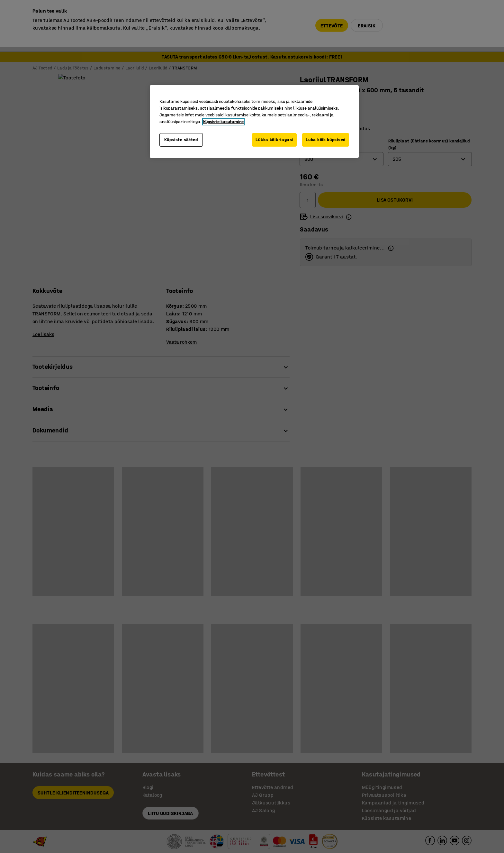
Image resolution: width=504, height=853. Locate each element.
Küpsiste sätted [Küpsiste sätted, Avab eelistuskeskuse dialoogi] (181, 140)
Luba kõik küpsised (326, 140)
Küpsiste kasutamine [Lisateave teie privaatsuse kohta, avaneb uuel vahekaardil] (223, 122)
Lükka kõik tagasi (274, 140)
